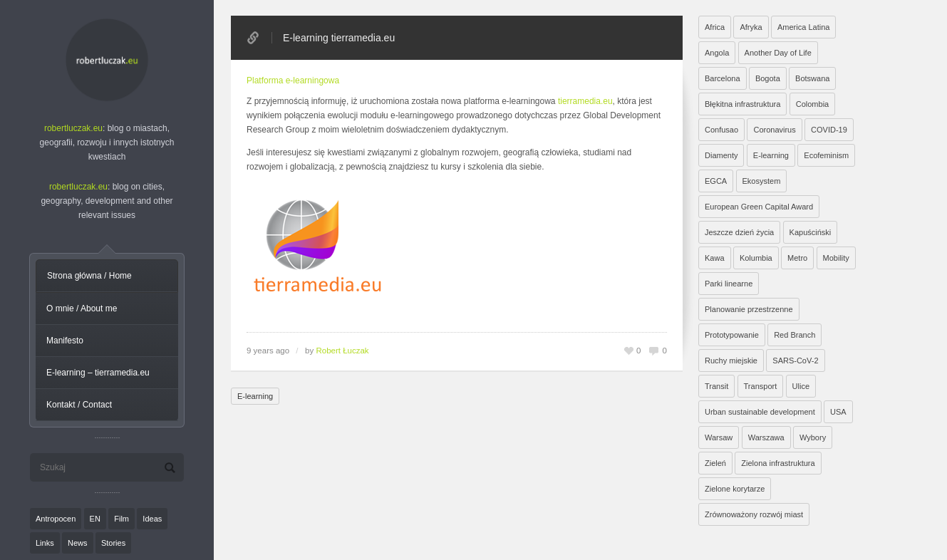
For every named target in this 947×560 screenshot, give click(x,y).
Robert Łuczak (342, 351)
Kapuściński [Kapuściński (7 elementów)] (811, 232)
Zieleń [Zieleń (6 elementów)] (715, 463)
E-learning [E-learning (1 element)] (771, 155)
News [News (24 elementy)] (78, 543)
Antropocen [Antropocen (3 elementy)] (56, 519)
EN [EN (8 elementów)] (95, 519)
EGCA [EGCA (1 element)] (716, 181)
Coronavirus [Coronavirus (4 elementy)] (774, 130)
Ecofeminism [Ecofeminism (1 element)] (826, 155)
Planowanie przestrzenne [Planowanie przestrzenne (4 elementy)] (749, 309)
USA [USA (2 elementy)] (838, 412)
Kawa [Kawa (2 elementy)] (715, 258)
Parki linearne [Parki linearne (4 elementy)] (729, 284)
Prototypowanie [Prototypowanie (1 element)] (732, 335)
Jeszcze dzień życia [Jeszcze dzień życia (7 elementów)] (739, 232)
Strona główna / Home (89, 276)
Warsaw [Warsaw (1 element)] (719, 437)
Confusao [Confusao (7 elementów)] (721, 130)
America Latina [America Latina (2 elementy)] (803, 27)
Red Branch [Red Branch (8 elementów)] (795, 335)
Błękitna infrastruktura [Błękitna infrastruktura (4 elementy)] (742, 104)
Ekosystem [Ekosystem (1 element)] (762, 181)
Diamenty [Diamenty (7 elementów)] (721, 155)
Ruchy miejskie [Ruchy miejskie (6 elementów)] (731, 361)
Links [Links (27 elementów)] (45, 543)
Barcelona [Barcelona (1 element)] (723, 78)
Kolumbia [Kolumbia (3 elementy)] (756, 258)
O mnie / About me (82, 308)
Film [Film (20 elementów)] (121, 519)
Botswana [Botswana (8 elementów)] (812, 78)
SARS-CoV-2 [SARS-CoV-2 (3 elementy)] (795, 361)
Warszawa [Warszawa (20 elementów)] (766, 437)
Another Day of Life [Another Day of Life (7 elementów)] (778, 53)
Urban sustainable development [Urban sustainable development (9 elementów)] (760, 412)
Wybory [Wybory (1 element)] (813, 437)
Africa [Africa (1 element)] (715, 27)
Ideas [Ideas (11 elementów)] (152, 519)
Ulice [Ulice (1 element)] (801, 386)
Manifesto (65, 341)
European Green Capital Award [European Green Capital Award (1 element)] (759, 207)
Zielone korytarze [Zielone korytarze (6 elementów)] (735, 489)
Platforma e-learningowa (293, 81)
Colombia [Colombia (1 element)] (812, 104)
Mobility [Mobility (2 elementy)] (836, 258)
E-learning (255, 396)
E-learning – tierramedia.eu (98, 373)
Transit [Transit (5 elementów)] (716, 386)
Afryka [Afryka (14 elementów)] (751, 27)
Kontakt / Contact (79, 405)
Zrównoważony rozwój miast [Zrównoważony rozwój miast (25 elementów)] (754, 514)
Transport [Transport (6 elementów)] (761, 386)
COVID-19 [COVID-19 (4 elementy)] (829, 130)
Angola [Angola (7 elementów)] (717, 53)
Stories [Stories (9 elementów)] (113, 543)
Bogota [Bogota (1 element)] (768, 78)
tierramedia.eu (585, 101)
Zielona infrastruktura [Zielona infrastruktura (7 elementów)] (778, 463)
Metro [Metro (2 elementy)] (797, 258)
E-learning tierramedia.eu (339, 38)
